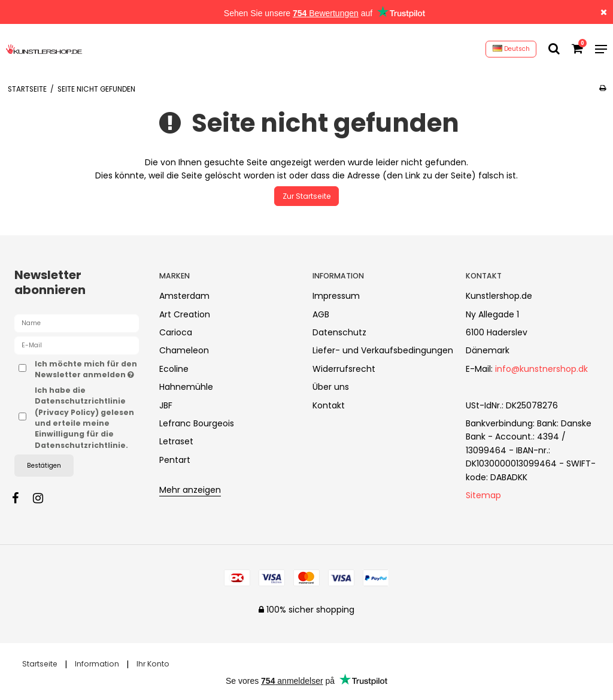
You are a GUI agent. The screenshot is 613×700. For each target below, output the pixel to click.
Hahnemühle (186, 387)
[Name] (77, 323)
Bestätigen (44, 466)
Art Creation (185, 314)
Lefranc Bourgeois (197, 423)
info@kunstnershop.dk (541, 369)
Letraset (176, 441)
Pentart (175, 460)
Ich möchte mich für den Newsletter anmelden (87, 369)
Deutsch (511, 49)
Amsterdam (184, 296)
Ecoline (174, 369)
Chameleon (184, 350)
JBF (166, 405)
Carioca (176, 332)
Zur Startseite (307, 196)
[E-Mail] (77, 345)
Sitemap (483, 495)
